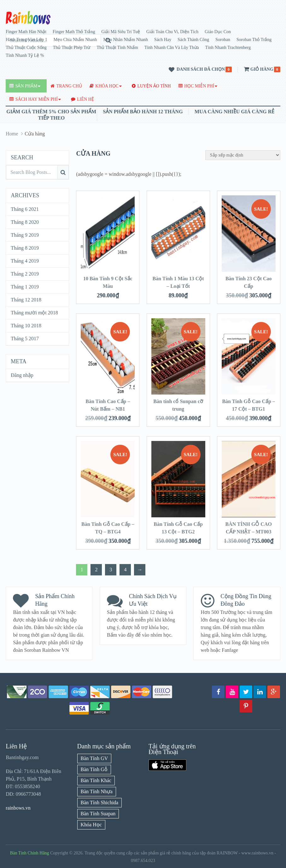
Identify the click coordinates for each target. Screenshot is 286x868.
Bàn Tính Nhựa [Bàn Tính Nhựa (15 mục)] (97, 791)
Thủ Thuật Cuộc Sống (26, 48)
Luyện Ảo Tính (151, 86)
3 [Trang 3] (111, 570)
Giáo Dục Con (218, 32)
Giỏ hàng (258, 69)
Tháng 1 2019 (25, 287)
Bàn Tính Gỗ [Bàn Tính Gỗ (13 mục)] (94, 769)
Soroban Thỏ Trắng (254, 40)
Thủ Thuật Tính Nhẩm (117, 48)
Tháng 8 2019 (25, 248)
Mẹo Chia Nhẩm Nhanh (75, 40)
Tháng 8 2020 (25, 222)
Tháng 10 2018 (26, 326)
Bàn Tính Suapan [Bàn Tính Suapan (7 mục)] (98, 814)
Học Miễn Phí (196, 86)
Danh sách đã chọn (196, 70)
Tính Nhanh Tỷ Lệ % (25, 55)
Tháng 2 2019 (25, 274)
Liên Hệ (82, 99)
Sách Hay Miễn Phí (34, 99)
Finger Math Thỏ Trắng (74, 32)
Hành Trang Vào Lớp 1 (26, 40)
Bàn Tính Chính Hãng (30, 853)
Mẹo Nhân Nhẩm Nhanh (126, 40)
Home (12, 134)
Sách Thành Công (193, 40)
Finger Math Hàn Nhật (26, 32)
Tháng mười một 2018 (34, 313)
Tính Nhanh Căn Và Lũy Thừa (172, 48)
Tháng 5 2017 (25, 339)
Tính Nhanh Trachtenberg (228, 48)
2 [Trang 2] (96, 570)
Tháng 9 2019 (25, 235)
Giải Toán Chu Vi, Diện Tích (172, 32)
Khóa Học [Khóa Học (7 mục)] (91, 825)
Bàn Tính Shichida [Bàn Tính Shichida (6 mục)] (100, 803)
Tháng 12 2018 (26, 300)
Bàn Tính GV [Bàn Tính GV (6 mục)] (94, 758)
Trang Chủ (66, 86)
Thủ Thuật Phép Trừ (72, 48)
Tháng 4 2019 (25, 261)
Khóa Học (104, 86)
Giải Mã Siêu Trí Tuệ (121, 32)
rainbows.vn (18, 808)
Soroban (223, 40)
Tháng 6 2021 (25, 209)
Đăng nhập (22, 375)
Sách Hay (163, 40)
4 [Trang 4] (125, 570)
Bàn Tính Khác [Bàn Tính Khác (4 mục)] (96, 780)
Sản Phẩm (23, 86)
